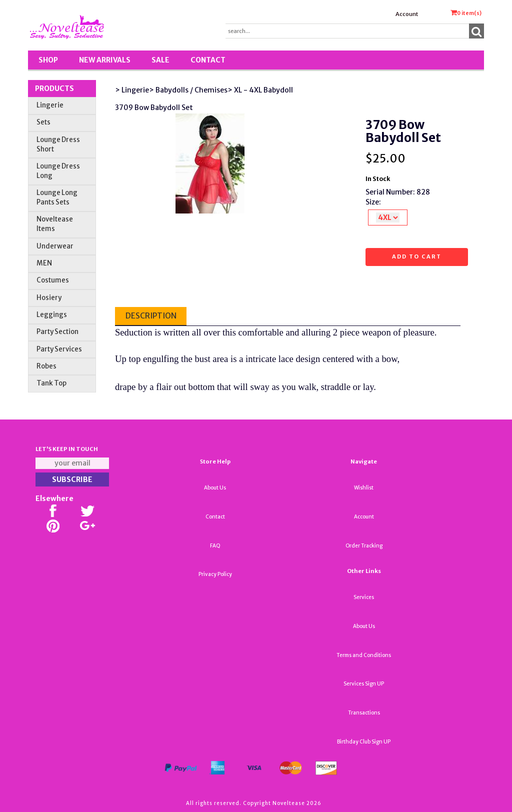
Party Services (59, 349)
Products (54, 88)
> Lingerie (132, 90)
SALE (160, 60)
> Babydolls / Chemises (188, 90)
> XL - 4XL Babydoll (260, 90)
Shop (48, 60)
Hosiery (49, 298)
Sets (43, 122)
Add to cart (417, 256)
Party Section (57, 332)
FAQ (215, 546)
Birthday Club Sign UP (364, 742)
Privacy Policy (215, 574)
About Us (215, 488)
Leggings (52, 315)
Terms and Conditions (364, 655)
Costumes (53, 280)
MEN (44, 263)
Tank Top (51, 383)
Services (364, 597)
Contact (208, 60)
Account (407, 14)
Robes (46, 366)
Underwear (55, 246)
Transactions (364, 713)
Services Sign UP (364, 684)
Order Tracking (364, 546)
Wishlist (364, 488)
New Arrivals (105, 60)
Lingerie (50, 105)
